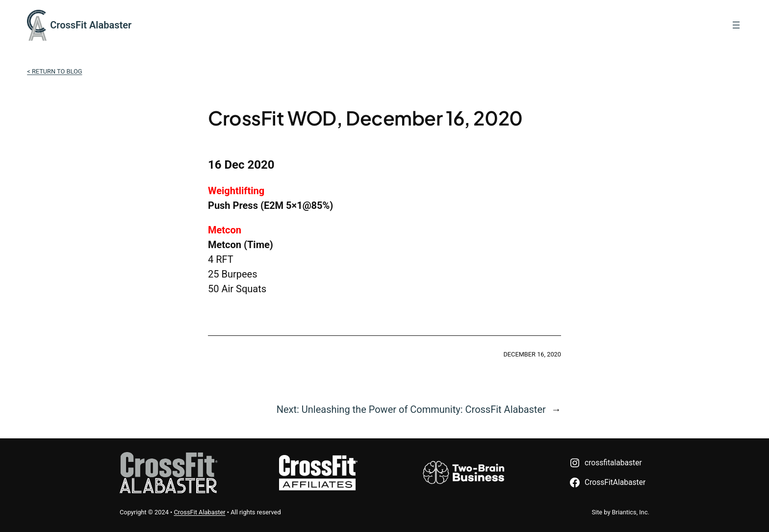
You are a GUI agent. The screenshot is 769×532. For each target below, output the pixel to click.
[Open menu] (736, 25)
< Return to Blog (54, 71)
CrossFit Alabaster (91, 25)
